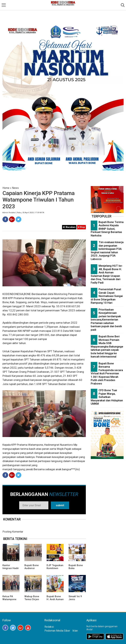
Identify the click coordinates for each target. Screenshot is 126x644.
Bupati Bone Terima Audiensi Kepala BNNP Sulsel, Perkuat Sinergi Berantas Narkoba (107, 229)
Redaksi (49, 627)
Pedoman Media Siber (57, 631)
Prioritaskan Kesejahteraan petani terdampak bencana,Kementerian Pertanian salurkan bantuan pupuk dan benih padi (106, 320)
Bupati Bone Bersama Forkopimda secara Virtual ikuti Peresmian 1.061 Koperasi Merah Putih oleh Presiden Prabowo (107, 373)
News (15, 188)
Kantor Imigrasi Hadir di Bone (11, 568)
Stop (81, 227)
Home (6, 188)
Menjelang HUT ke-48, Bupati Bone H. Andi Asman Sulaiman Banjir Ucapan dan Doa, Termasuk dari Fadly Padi (107, 274)
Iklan (75, 631)
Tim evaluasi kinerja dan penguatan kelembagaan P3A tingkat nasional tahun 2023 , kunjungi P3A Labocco (107, 251)
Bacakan (69, 227)
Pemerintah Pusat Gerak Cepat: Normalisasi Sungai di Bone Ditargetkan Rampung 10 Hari (107, 296)
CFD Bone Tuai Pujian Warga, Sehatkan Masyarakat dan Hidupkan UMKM (107, 397)
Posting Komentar (13, 532)
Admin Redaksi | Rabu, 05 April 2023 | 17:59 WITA (23, 213)
